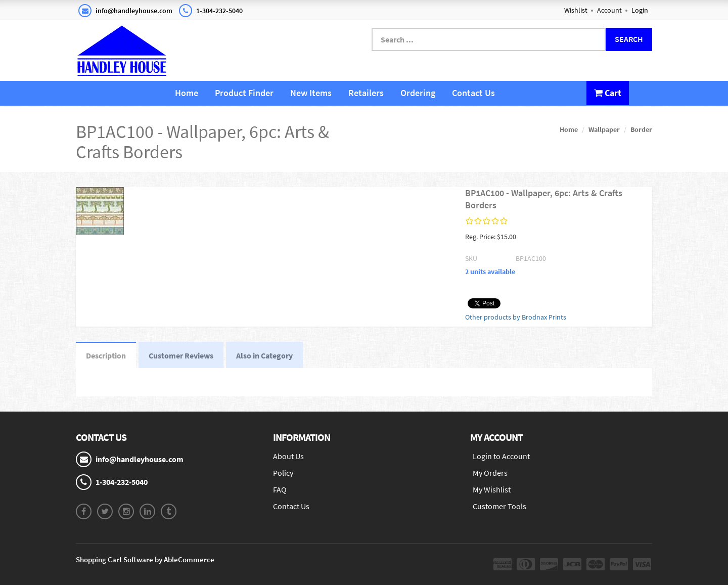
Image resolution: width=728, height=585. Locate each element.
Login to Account (501, 456)
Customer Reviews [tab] (181, 355)
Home (187, 93)
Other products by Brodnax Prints (516, 317)
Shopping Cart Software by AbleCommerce (145, 559)
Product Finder (244, 93)
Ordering (418, 93)
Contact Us (473, 93)
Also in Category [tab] (264, 355)
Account (609, 10)
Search (629, 39)
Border (641, 129)
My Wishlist (492, 489)
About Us (288, 456)
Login (640, 10)
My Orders (490, 473)
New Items (311, 93)
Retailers (366, 93)
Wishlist (576, 10)
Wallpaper (604, 129)
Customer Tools (499, 506)
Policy (283, 473)
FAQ (280, 489)
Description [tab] (106, 355)
